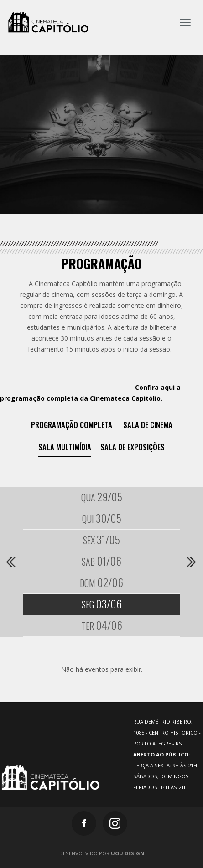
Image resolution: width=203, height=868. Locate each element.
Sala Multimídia (65, 447)
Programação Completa (72, 425)
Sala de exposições (133, 447)
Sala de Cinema (148, 425)
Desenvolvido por (102, 853)
